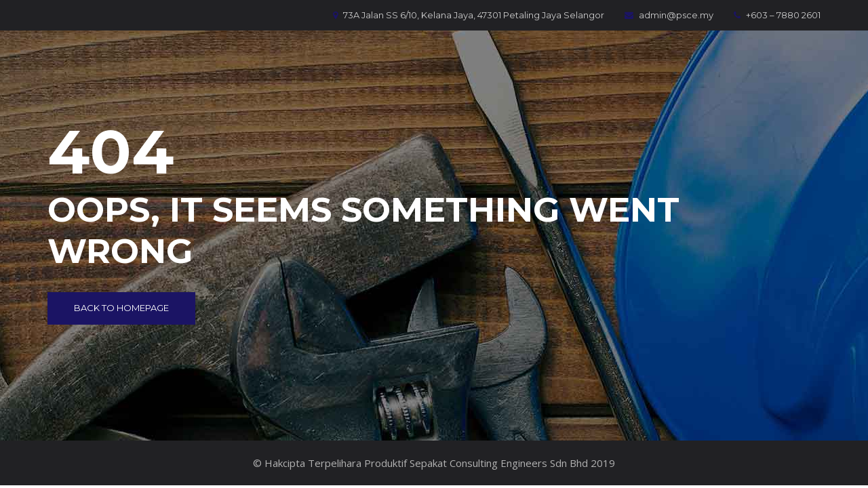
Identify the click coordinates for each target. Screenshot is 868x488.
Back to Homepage (121, 308)
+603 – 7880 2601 (777, 15)
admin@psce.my (669, 15)
